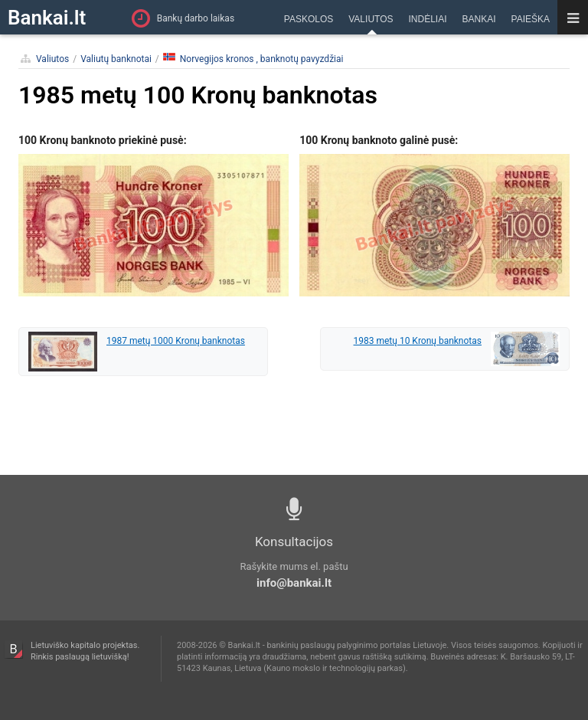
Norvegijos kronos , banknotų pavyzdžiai (253, 59)
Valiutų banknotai (116, 59)
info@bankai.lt (294, 583)
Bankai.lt (47, 18)
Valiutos (52, 59)
